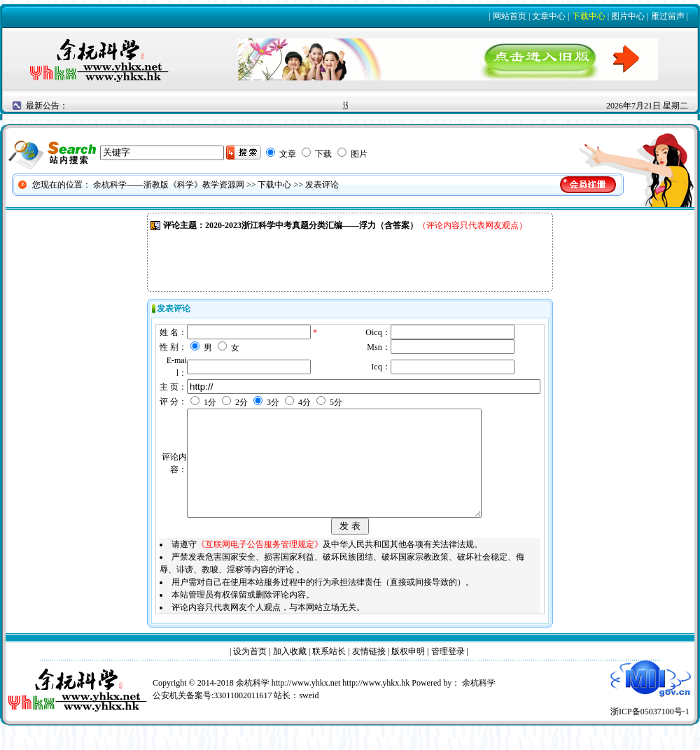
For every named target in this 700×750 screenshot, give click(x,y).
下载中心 (589, 16)
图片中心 (628, 16)
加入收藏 (290, 672)
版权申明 (408, 672)
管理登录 (448, 672)
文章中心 (549, 16)
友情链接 (369, 672)
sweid (309, 716)
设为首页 (250, 672)
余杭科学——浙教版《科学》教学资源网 (169, 185)
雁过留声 (668, 16)
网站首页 (510, 16)
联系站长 (329, 672)
